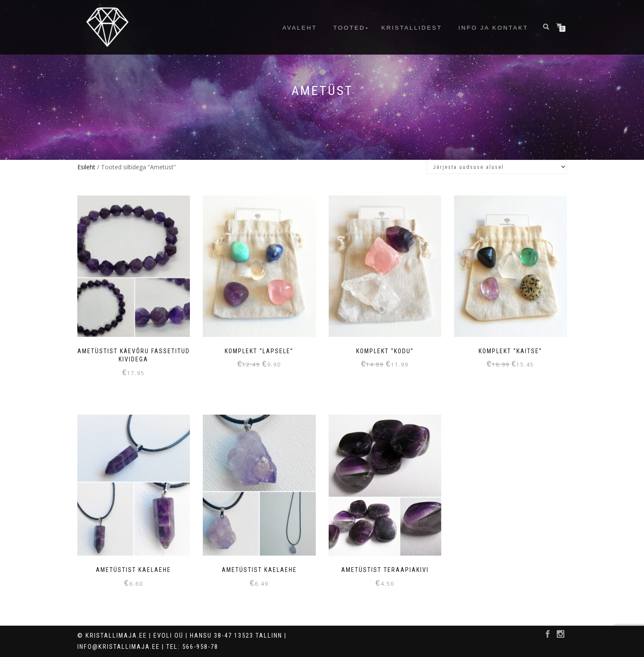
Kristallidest (412, 28)
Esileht (86, 167)
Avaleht (300, 28)
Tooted (349, 28)
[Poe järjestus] (497, 167)
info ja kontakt (493, 28)
